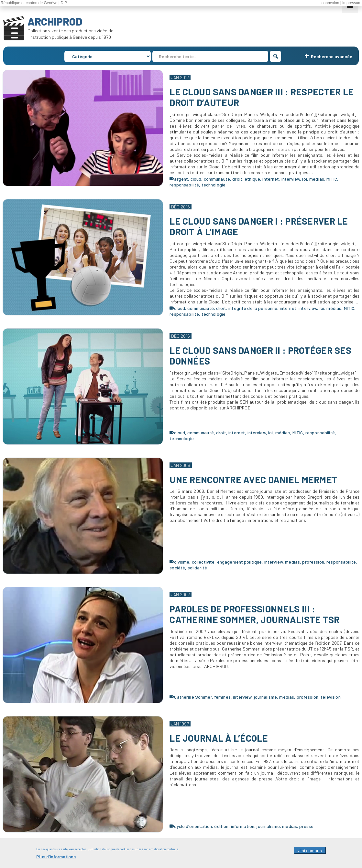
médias (317, 179)
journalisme (266, 697)
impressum (352, 3)
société (177, 568)
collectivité (203, 562)
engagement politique (240, 562)
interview (291, 179)
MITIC (332, 179)
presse (306, 826)
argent (181, 179)
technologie (214, 185)
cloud (196, 179)
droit (237, 179)
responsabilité (184, 185)
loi (304, 179)
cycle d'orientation (193, 826)
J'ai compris (310, 853)
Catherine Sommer (193, 697)
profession (313, 562)
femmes (222, 697)
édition (221, 826)
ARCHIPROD (55, 21)
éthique (252, 179)
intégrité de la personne (253, 308)
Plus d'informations (56, 859)
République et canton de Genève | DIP (34, 3)
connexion (330, 3)
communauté (217, 179)
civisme (182, 562)
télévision (330, 697)
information (243, 826)
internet (271, 179)
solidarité (197, 568)
